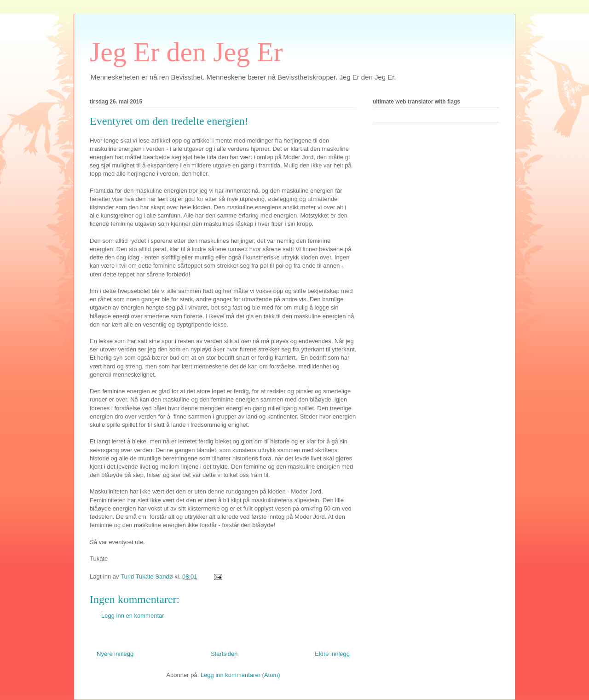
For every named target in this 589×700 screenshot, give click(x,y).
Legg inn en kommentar (133, 616)
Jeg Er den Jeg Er (186, 52)
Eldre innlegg (332, 654)
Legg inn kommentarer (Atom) (240, 675)
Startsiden (224, 654)
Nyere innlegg (115, 654)
